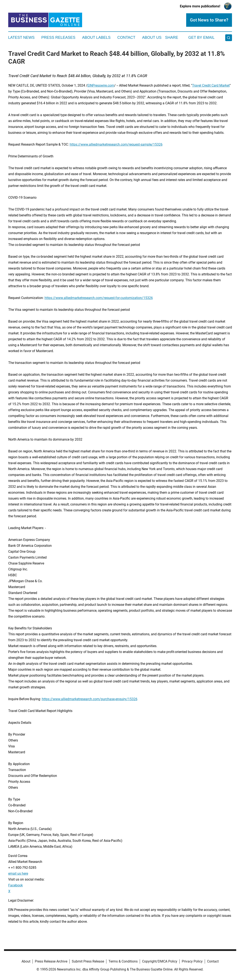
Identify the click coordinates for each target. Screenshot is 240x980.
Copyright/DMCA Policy (160, 961)
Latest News (21, 38)
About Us (152, 38)
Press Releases (58, 38)
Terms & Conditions (123, 961)
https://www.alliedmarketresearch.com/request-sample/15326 (116, 144)
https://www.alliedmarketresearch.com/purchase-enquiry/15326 (90, 699)
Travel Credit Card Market (211, 85)
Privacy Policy (192, 961)
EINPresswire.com (101, 85)
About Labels (96, 38)
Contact (126, 38)
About (26, 961)
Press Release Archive (51, 961)
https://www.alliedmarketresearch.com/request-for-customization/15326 (99, 298)
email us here (18, 873)
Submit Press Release (88, 961)
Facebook (16, 885)
